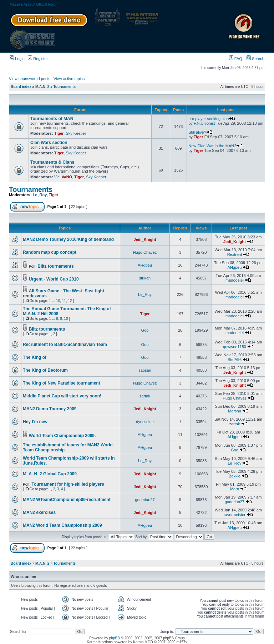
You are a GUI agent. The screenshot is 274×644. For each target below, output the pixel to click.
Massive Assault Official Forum (34, 4)
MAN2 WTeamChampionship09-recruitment (67, 500)
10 (58, 301)
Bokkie (235, 476)
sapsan (145, 370)
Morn (235, 489)
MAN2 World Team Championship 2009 (62, 525)
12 (70, 301)
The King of (35, 357)
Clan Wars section (49, 143)
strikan (145, 278)
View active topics (69, 79)
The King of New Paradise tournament (62, 383)
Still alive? (201, 132)
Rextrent (235, 254)
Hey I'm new (35, 422)
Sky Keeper (76, 133)
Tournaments (65, 87)
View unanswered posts (30, 79)
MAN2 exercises (39, 512)
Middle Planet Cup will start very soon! (62, 396)
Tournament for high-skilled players (68, 484)
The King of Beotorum (45, 370)
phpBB (115, 638)
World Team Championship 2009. (62, 436)
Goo (145, 330)
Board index (21, 87)
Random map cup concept (50, 252)
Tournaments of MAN (52, 119)
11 (64, 301)
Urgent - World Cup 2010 (54, 279)
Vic (57, 177)
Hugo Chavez (145, 252)
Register (38, 59)
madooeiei (235, 280)
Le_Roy (40, 195)
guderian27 (145, 500)
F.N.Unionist (204, 123)
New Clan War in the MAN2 (215, 146)
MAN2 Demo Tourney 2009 (50, 409)
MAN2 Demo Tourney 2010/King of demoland (68, 239)
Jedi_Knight (145, 239)
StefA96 (235, 360)
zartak (145, 396)
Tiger (59, 133)
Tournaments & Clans (52, 162)
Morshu (235, 411)
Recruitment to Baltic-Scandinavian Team (65, 345)
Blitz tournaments (55, 266)
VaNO (67, 177)
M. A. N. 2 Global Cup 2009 (50, 474)
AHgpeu (145, 265)
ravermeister (235, 515)
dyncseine (145, 422)
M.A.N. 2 (42, 87)
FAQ (236, 59)
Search (255, 59)
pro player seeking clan (212, 119)
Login (17, 59)
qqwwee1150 (235, 347)
